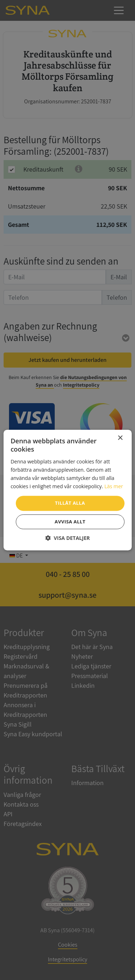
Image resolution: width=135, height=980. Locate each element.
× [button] (120, 438)
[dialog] (67, 490)
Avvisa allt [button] (70, 522)
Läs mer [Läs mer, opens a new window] (114, 486)
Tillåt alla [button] (70, 503)
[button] (68, 538)
